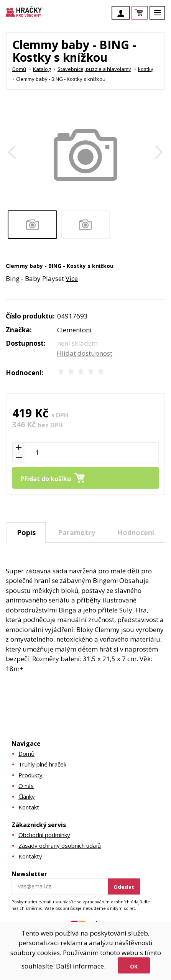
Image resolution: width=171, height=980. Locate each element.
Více (72, 278)
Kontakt (29, 807)
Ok (134, 966)
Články (27, 796)
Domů (19, 69)
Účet (123, 13)
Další (159, 152)
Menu (162, 16)
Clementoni (74, 330)
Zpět (12, 152)
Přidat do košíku (46, 479)
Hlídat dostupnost (85, 353)
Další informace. (81, 966)
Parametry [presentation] (76, 532)
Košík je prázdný (147, 13)
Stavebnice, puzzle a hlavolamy (94, 69)
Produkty (30, 775)
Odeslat (124, 887)
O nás (26, 786)
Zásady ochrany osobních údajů (60, 845)
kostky (146, 69)
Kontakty (30, 856)
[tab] (26, 533)
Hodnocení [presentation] (136, 532)
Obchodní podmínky (44, 835)
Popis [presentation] (26, 532)
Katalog (42, 69)
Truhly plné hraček (42, 764)
